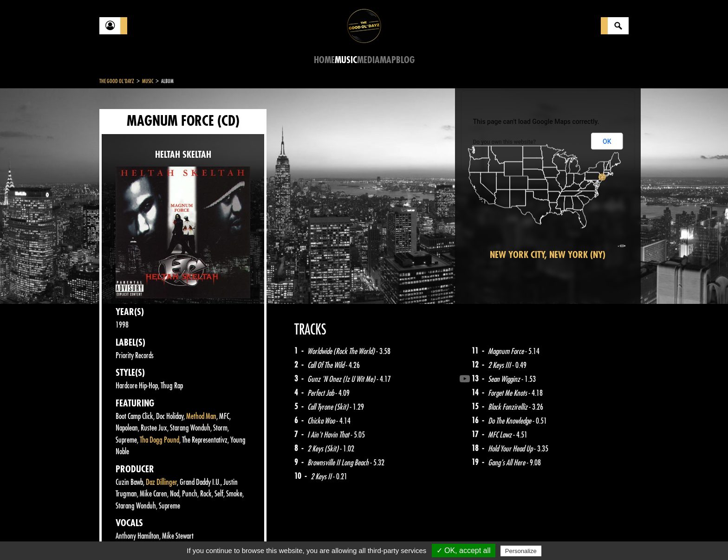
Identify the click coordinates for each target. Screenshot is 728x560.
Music (346, 60)
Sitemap (253, 537)
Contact (123, 536)
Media (368, 60)
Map (388, 60)
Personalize (521, 551)
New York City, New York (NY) (548, 255)
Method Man (201, 416)
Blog (405, 60)
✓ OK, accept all (464, 550)
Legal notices (172, 537)
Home (324, 60)
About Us (216, 537)
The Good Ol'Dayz (117, 81)
